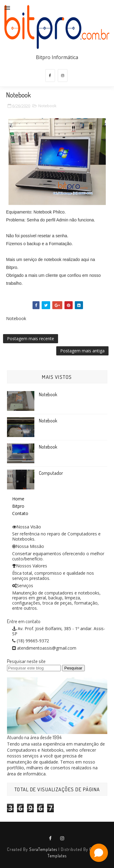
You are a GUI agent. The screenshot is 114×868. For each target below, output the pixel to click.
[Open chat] (99, 853)
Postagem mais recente (31, 339)
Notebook (47, 106)
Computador (51, 473)
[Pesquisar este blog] (34, 668)
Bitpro (18, 506)
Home (18, 499)
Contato (20, 513)
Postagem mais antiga (82, 351)
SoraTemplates (43, 849)
